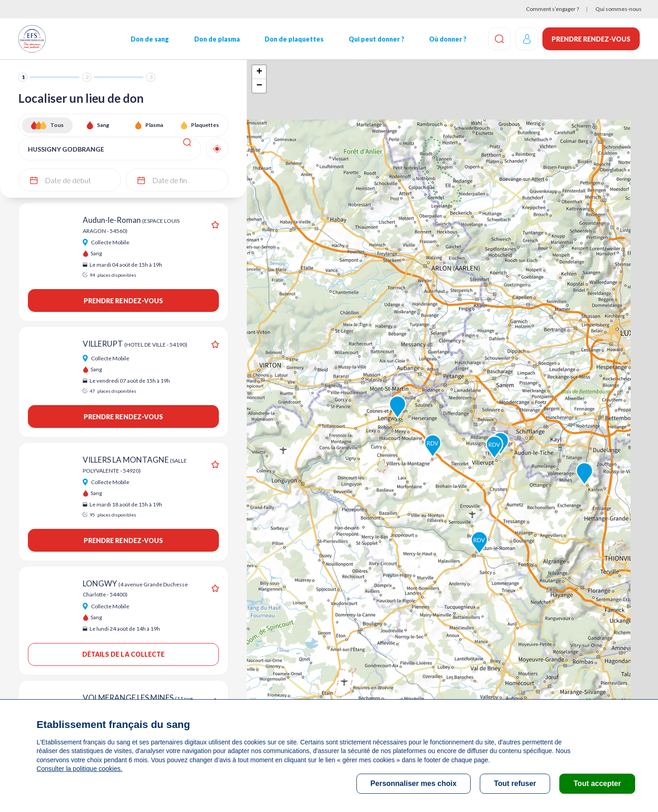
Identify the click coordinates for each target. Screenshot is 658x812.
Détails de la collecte (124, 654)
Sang (103, 125)
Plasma (154, 125)
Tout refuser (515, 783)
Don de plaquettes (294, 39)
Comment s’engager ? (552, 9)
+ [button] (259, 72)
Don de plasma (217, 39)
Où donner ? (447, 39)
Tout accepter (597, 783)
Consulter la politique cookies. (79, 769)
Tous (57, 125)
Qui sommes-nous (618, 9)
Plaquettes (205, 125)
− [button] (259, 86)
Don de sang (150, 39)
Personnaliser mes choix (414, 783)
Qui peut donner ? (376, 39)
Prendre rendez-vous (591, 39)
